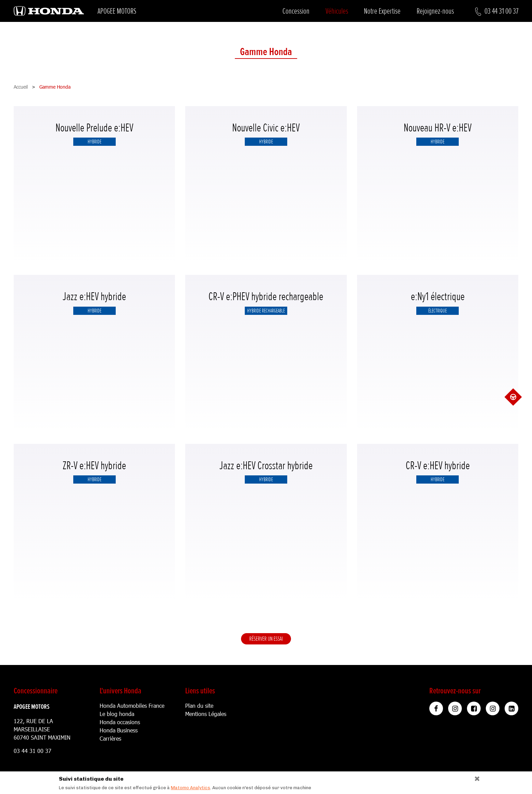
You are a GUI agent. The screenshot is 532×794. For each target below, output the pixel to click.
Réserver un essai (266, 639)
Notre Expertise (382, 11)
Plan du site (199, 706)
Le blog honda (117, 714)
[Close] (475, 777)
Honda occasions (120, 722)
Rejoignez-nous (435, 11)
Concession (296, 11)
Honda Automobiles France (132, 706)
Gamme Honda (266, 52)
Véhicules (337, 11)
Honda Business (119, 730)
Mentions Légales (206, 714)
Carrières (110, 738)
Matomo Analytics (191, 788)
